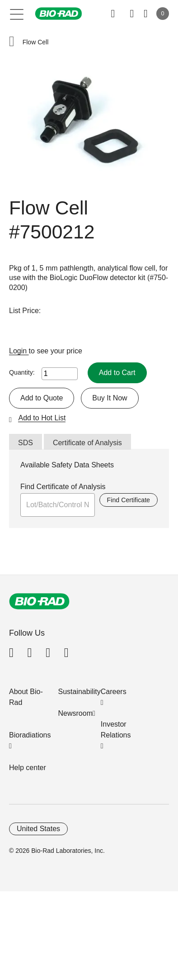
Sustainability (80, 692)
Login (19, 351)
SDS (26, 443)
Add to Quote (42, 398)
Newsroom (75, 713)
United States (38, 829)
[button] (12, 42)
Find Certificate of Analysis (63, 487)
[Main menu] (17, 14)
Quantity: (22, 372)
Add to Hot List (42, 418)
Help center (28, 768)
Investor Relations (116, 730)
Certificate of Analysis (87, 443)
